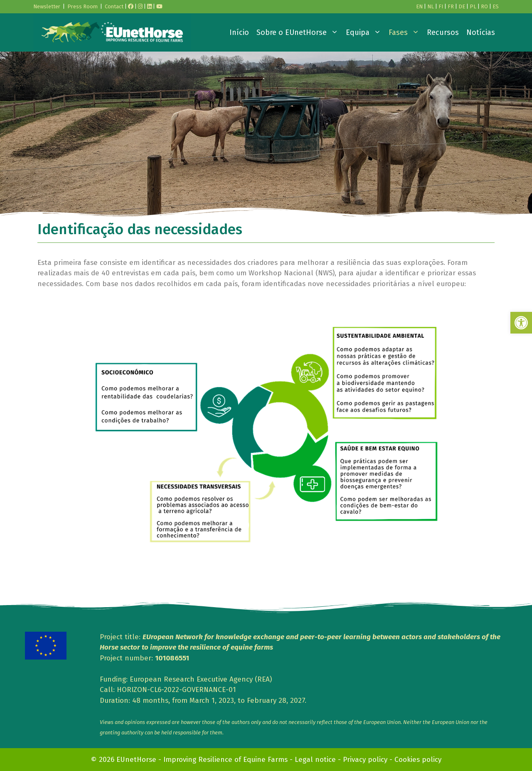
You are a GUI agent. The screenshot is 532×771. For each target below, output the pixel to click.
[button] (521, 323)
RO (484, 6)
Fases (406, 32)
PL (473, 6)
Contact (114, 6)
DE (462, 6)
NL (431, 6)
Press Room (83, 6)
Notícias (481, 32)
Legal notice (315, 760)
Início (239, 32)
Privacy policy (365, 760)
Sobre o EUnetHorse (299, 32)
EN (419, 6)
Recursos (443, 32)
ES (496, 6)
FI (441, 6)
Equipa (365, 32)
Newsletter (47, 6)
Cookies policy (418, 760)
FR (451, 6)
